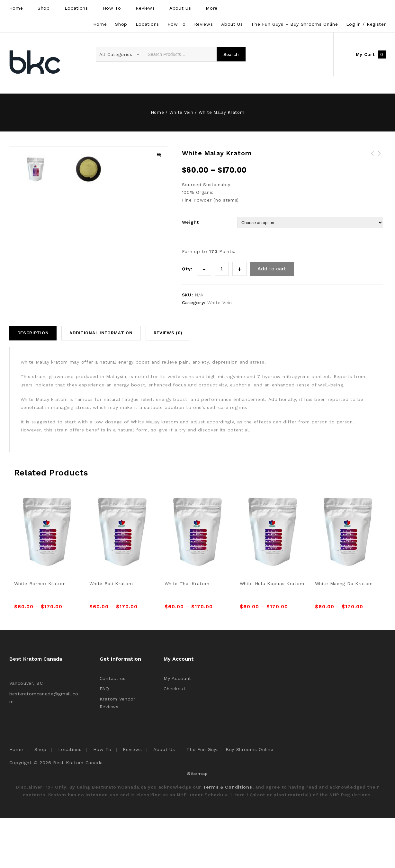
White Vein (181, 112)
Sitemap (197, 824)
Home (16, 8)
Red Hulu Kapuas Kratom (380, 157)
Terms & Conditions (228, 837)
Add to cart (272, 269)
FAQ (104, 739)
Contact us (113, 728)
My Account (177, 728)
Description (33, 383)
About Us (180, 8)
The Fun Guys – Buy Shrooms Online (294, 24)
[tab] (36, 383)
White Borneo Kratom (373, 157)
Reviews (145, 8)
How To (112, 8)
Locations (76, 8)
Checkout (175, 739)
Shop (44, 8)
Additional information (101, 383)
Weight (190, 222)
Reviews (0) (168, 383)
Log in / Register (366, 24)
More (212, 8)
